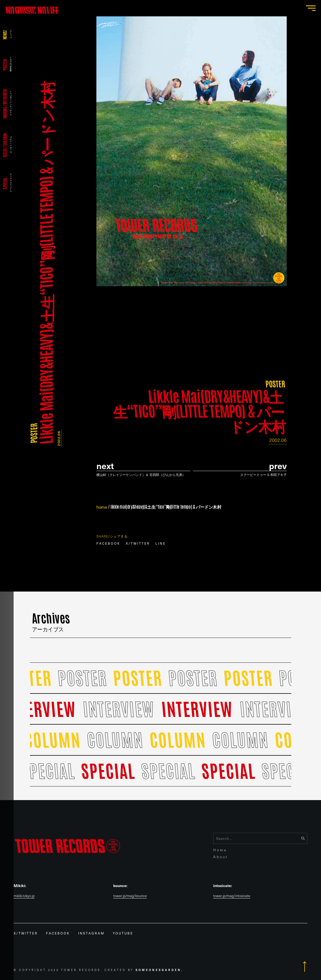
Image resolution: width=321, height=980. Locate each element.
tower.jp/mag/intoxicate (232, 896)
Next (105, 466)
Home (220, 850)
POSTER (33, 433)
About (221, 857)
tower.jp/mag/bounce (130, 896)
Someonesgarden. (160, 970)
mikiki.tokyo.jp (24, 896)
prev (278, 466)
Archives (51, 621)
